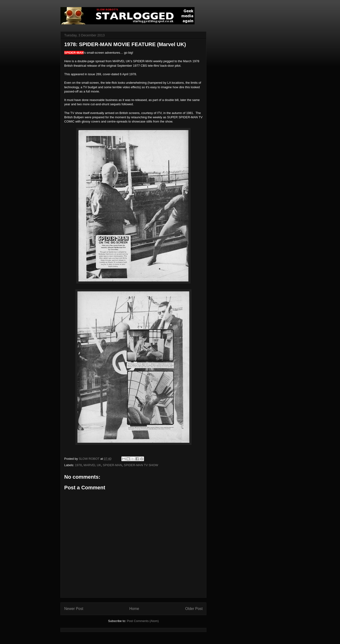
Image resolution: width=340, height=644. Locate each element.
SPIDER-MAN (112, 465)
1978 (79, 465)
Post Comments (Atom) (143, 621)
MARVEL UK (92, 465)
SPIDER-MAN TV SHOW (141, 465)
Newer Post (74, 609)
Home (134, 609)
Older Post (194, 609)
